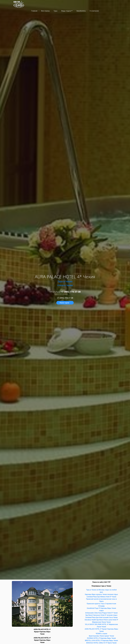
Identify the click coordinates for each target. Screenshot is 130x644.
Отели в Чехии (65, 285)
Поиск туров (64, 303)
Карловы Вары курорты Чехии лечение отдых (101, 594)
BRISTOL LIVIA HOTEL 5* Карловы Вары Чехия (101, 640)
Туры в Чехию (65, 282)
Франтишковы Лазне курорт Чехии (101, 636)
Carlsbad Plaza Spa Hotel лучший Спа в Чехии (101, 617)
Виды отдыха (66, 11)
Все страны (45, 11)
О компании (94, 11)
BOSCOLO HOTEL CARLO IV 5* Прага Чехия (101, 643)
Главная (34, 11)
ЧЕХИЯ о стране (101, 634)
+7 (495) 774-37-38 (65, 298)
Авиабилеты (81, 11)
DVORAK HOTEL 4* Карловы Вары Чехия (101, 638)
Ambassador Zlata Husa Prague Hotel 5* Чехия (101, 613)
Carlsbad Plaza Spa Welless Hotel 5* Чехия (101, 597)
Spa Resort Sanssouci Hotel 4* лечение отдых (101, 615)
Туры (56, 11)
